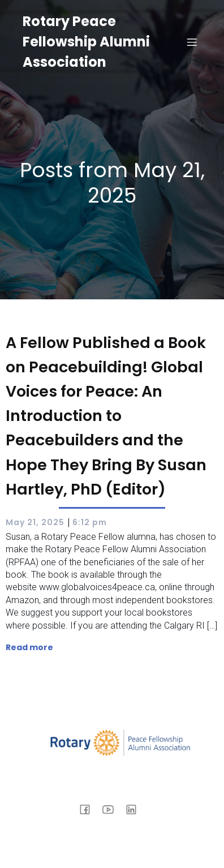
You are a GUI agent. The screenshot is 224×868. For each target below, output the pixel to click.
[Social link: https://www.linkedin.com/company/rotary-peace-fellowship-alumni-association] (135, 809)
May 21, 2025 (35, 522)
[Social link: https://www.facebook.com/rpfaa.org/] (89, 809)
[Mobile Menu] (192, 42)
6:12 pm (90, 522)
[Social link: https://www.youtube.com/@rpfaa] (112, 809)
